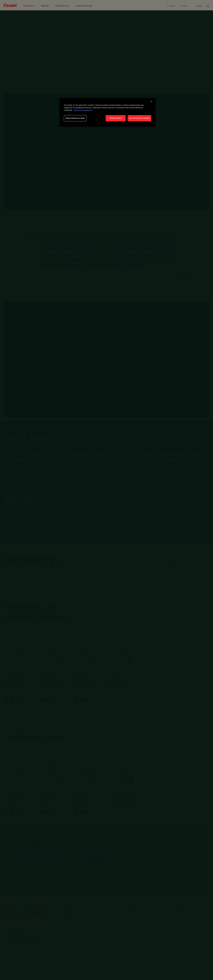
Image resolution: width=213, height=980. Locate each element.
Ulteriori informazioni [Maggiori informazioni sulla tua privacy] (83, 110)
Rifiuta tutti (116, 118)
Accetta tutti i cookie (139, 118)
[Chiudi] (151, 102)
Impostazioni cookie (75, 118)
